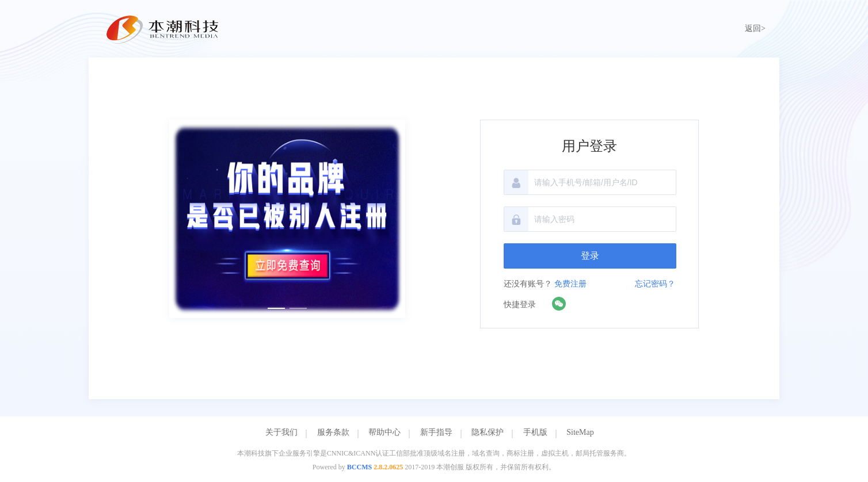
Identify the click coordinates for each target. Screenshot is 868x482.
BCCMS (359, 467)
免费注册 (570, 284)
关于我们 (281, 432)
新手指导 (436, 432)
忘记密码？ (655, 284)
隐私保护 (488, 432)
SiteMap (580, 432)
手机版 (535, 432)
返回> (755, 28)
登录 (590, 256)
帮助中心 (384, 432)
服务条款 (333, 432)
